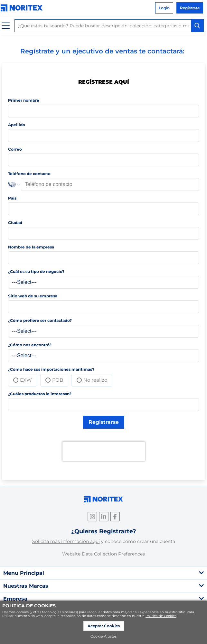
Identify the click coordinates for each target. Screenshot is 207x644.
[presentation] (104, 451)
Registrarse (104, 422)
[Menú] (6, 26)
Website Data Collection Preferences (103, 554)
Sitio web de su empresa (33, 296)
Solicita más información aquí (66, 541)
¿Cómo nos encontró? (30, 345)
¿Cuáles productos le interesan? (40, 394)
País (12, 198)
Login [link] (164, 8)
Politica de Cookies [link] (161, 616)
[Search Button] (197, 26)
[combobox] (109, 26)
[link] (23, 8)
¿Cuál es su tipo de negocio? (36, 271)
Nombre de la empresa (31, 247)
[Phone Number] (110, 184)
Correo (15, 149)
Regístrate (190, 8)
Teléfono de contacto (29, 174)
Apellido (17, 125)
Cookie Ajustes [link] (103, 636)
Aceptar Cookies (104, 626)
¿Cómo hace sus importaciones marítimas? (51, 369)
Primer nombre (24, 100)
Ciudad (15, 223)
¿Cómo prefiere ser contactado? (40, 320)
